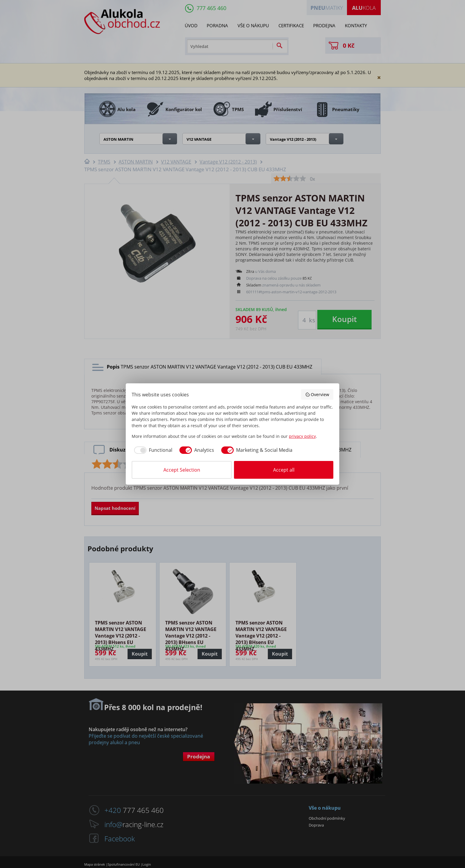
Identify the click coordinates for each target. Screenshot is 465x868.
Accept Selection (182, 470)
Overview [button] (317, 394)
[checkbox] (152, 450)
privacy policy (302, 436)
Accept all (284, 470)
